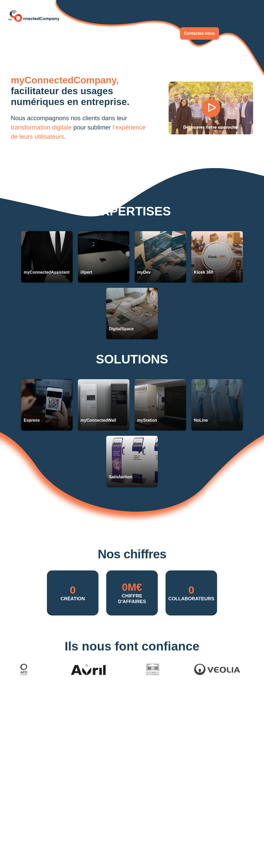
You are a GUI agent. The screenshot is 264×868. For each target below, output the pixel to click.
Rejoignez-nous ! (154, 33)
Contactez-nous (200, 33)
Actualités (90, 33)
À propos (118, 33)
